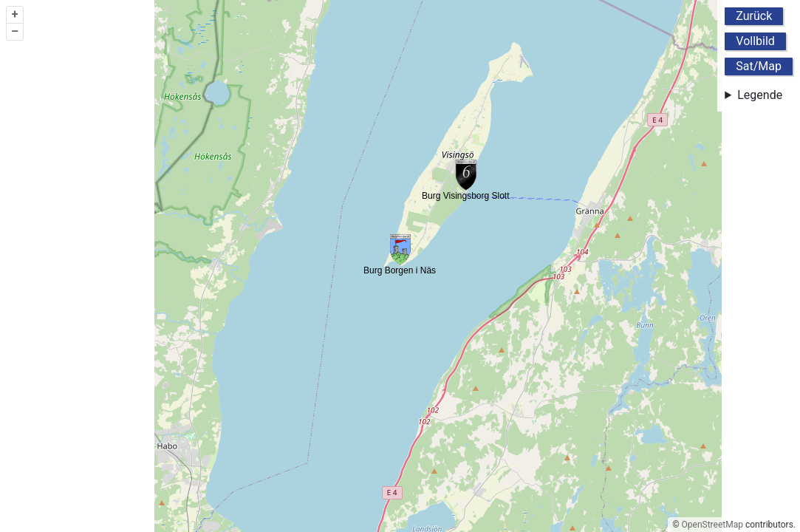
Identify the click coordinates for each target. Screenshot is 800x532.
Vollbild (755, 41)
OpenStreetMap (712, 525)
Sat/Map (759, 66)
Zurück (754, 16)
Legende (760, 95)
